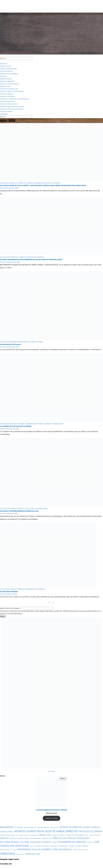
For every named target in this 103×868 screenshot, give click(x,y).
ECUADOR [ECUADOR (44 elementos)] (46, 842)
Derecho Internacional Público (12, 109)
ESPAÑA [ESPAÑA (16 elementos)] (54, 842)
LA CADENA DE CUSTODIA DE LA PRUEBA (16, 426)
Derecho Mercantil (7, 81)
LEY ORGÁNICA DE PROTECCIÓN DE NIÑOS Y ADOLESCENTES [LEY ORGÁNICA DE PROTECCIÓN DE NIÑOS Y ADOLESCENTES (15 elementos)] (51, 846)
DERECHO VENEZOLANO (55, 424)
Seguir (3, 616)
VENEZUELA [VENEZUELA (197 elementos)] (8, 854)
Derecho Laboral (7, 94)
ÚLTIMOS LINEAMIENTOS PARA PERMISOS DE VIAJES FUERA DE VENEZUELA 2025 (31, 260)
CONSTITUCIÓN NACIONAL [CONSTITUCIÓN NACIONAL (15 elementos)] (7, 835)
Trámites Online (6, 111)
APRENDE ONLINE (17, 342)
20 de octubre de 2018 (9, 514)
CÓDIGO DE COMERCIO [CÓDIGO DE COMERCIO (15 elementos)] (58, 835)
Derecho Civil (5, 86)
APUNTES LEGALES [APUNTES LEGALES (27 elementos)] (7, 832)
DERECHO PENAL (37, 342)
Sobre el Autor (6, 66)
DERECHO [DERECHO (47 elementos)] (4, 838)
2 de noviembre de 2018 (9, 429)
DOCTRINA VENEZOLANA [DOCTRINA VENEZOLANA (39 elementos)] (30, 842)
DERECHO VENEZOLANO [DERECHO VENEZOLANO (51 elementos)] (78, 838)
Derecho (3, 76)
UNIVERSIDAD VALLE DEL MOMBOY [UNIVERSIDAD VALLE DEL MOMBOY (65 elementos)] (34, 849)
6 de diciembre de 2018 (9, 188)
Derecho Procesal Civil (9, 89)
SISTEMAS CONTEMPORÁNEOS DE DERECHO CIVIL (19, 511)
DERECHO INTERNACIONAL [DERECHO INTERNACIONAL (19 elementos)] (33, 838)
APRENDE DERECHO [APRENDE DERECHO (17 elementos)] (43, 827)
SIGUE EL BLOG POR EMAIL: (10, 608)
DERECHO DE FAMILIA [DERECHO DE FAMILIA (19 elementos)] (17, 838)
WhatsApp (52, 771)
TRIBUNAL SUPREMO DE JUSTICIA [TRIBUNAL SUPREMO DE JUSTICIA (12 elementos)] (8, 850)
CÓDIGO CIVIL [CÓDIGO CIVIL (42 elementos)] (44, 835)
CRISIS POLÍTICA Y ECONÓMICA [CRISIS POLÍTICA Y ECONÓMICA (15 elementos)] (28, 835)
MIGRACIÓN (40, 183)
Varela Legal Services (8, 69)
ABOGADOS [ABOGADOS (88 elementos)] (7, 827)
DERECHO (14, 183)
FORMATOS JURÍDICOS (27, 183)
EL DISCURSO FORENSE (9, 592)
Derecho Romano (7, 101)
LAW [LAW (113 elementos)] (97, 842)
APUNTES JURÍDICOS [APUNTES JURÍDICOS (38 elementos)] (91, 827)
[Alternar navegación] (0, 56)
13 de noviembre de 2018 (10, 347)
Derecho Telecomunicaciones (12, 91)
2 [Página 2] (50, 602)
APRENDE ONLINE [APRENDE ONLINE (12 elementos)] (54, 828)
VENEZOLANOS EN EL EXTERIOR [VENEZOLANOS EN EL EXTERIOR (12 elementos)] (80, 850)
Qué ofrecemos (6, 71)
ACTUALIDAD (5, 183)
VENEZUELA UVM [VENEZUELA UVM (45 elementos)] (32, 854)
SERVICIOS (49, 183)
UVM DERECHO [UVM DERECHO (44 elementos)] (65, 850)
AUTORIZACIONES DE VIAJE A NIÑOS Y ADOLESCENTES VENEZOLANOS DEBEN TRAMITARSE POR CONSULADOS (43, 185)
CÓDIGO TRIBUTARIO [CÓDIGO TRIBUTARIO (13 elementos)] (95, 835)
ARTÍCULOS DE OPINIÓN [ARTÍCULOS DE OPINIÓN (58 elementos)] (90, 831)
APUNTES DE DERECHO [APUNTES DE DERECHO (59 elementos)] (71, 827)
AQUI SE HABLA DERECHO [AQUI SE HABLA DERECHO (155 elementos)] (62, 831)
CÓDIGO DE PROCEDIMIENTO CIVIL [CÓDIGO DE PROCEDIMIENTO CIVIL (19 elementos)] (77, 835)
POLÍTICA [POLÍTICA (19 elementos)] (85, 846)
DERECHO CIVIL (24, 509)
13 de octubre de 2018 (8, 594)
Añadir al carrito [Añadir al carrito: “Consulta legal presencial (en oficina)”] (52, 818)
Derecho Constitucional (9, 84)
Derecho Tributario (7, 96)
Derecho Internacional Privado (12, 106)
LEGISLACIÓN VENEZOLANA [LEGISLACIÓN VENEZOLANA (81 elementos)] (14, 846)
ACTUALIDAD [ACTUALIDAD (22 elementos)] (19, 827)
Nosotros (4, 64)
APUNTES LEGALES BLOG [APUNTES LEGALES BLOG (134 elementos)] (29, 831)
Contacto (4, 114)
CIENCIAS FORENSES (18, 424)
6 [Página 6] (53, 602)
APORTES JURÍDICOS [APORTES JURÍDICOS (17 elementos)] (30, 827)
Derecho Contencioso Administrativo (15, 99)
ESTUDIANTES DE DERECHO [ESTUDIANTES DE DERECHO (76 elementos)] (72, 842)
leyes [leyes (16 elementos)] (32, 846)
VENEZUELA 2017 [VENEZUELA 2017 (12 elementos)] (20, 854)
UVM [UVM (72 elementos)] (55, 849)
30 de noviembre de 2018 (10, 262)
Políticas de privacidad (9, 74)
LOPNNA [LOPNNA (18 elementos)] (72, 846)
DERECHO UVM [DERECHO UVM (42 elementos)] (59, 838)
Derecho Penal (6, 79)
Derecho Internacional (9, 104)
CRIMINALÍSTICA (32, 424)
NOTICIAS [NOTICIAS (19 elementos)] (78, 846)
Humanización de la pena (11, 344)
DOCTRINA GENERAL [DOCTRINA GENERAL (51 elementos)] (10, 842)
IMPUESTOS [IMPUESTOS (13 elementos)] (90, 842)
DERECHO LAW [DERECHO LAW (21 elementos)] (47, 838)
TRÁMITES (57, 183)
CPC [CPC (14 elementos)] (17, 835)
